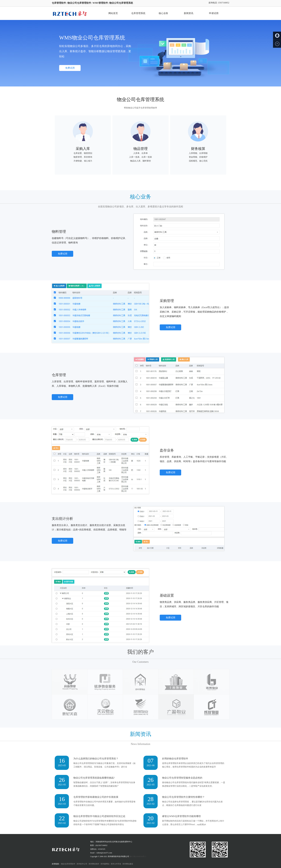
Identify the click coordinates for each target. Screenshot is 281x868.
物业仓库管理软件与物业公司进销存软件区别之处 (99, 816)
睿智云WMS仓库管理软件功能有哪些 (181, 816)
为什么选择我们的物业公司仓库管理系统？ (96, 759)
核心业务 (163, 13)
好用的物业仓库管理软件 (175, 759)
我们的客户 (140, 652)
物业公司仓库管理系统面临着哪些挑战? (94, 778)
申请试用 (214, 13)
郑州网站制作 (94, 864)
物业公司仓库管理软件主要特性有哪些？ (183, 797)
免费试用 (70, 68)
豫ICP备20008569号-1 (138, 856)
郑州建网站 (105, 864)
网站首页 (113, 13)
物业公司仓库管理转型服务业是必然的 (182, 778)
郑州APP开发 (116, 864)
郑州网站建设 (128, 864)
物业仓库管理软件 (68, 864)
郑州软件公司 (82, 864)
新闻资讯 (189, 13)
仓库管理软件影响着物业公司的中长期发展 (96, 797)
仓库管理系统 (138, 13)
